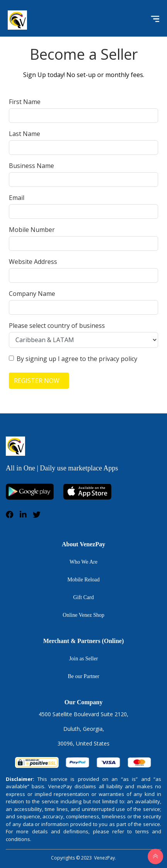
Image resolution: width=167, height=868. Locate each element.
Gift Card (83, 597)
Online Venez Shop (84, 615)
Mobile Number (32, 230)
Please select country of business (57, 326)
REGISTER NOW (37, 381)
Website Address (33, 262)
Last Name (24, 134)
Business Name (31, 166)
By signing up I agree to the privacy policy (77, 359)
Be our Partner (84, 676)
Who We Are (83, 562)
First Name (25, 102)
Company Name (32, 294)
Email (17, 198)
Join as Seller (83, 659)
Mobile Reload (84, 580)
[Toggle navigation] (153, 20)
